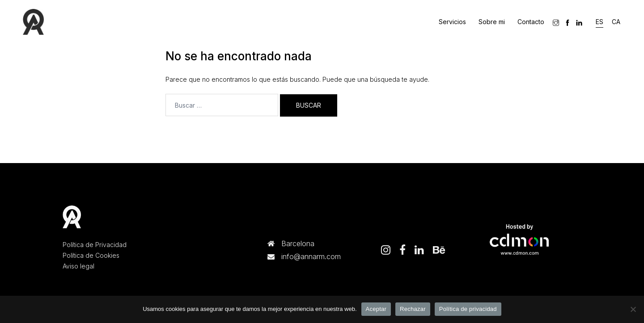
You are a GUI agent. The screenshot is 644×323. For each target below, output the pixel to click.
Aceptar (376, 309)
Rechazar (413, 309)
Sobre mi (492, 22)
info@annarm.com (311, 256)
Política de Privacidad (95, 245)
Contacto (531, 22)
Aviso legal (78, 266)
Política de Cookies (91, 255)
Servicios (452, 22)
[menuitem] (600, 22)
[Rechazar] (633, 309)
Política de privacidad (468, 309)
